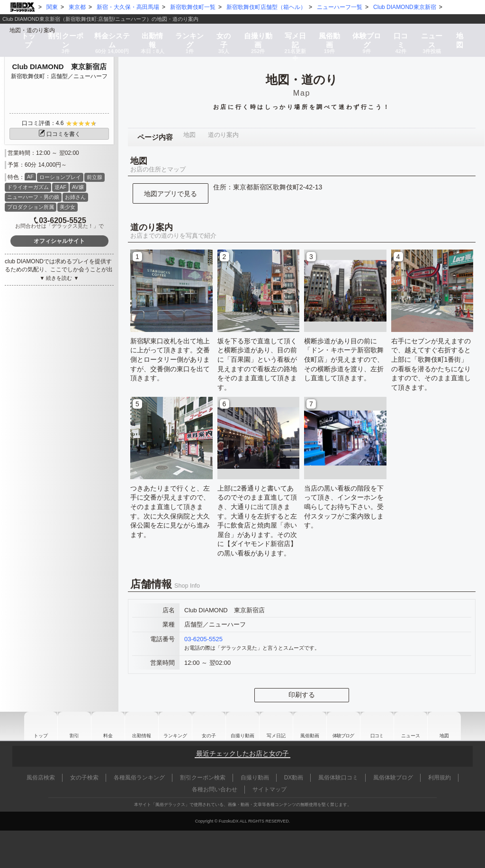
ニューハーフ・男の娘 (33, 197)
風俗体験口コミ (338, 778)
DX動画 (294, 778)
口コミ (404, 34)
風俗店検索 (41, 778)
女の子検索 (84, 778)
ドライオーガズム (28, 187)
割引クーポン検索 (203, 778)
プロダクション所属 (31, 207)
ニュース (436, 34)
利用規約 (440, 778)
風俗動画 (332, 34)
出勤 (151, 34)
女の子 (223, 34)
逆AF (60, 187)
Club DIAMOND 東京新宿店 (59, 67)
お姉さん (75, 197)
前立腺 (94, 177)
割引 (61, 34)
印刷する (302, 695)
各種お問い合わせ (215, 789)
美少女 (67, 207)
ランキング (189, 34)
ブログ (370, 34)
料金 (109, 34)
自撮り (258, 34)
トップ (24, 31)
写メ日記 (277, 726)
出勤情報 (136, 726)
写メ (296, 34)
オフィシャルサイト (59, 241)
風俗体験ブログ (393, 778)
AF (30, 177)
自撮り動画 (242, 726)
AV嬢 (78, 187)
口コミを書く (59, 134)
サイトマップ (269, 789)
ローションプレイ (60, 177)
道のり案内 (219, 137)
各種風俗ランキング (139, 778)
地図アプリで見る (171, 194)
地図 (464, 31)
